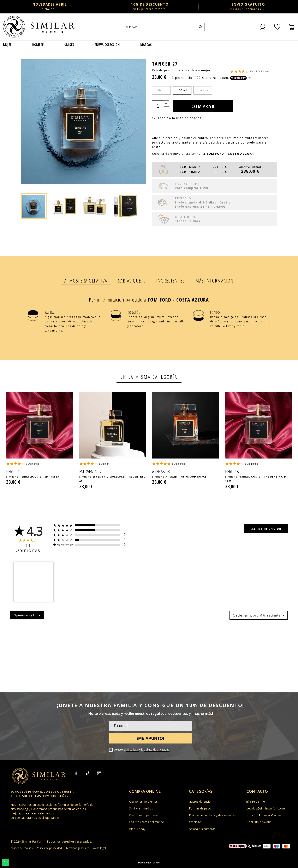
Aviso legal (99, 848)
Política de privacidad (49, 848)
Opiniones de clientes (143, 802)
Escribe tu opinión (266, 529)
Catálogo (195, 822)
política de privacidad (157, 750)
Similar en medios (141, 808)
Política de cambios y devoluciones (212, 815)
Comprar (203, 106)
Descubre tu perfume (143, 815)
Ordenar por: (245, 615)
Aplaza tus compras (202, 829)
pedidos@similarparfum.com (266, 808)
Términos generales (78, 848)
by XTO (156, 863)
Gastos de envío (200, 802)
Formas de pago (200, 808)
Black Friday (137, 829)
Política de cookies (22, 848)
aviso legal (132, 750)
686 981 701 (258, 802)
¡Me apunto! (150, 738)
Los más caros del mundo (147, 822)
